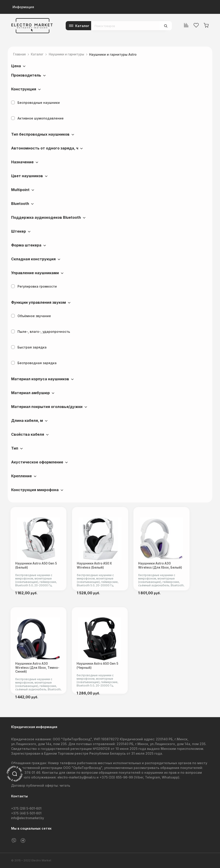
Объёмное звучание (31, 316)
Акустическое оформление (37, 462)
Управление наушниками (35, 273)
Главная (20, 54)
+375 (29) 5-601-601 (27, 808)
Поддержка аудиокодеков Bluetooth (46, 217)
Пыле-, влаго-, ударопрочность (41, 332)
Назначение (22, 162)
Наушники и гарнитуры (71, 54)
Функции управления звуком (39, 302)
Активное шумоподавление (37, 118)
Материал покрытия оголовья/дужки (47, 407)
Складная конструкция (33, 259)
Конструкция (24, 89)
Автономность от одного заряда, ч (45, 148)
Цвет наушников (27, 176)
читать (65, 786)
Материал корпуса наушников (40, 379)
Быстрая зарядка (29, 347)
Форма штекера (26, 245)
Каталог (82, 26)
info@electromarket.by (29, 818)
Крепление (21, 476)
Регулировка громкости (34, 286)
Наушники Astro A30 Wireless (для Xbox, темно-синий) (41, 674)
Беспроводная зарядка (34, 363)
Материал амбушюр (30, 393)
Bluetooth (20, 204)
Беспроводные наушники (35, 103)
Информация (23, 7)
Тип (15, 448)
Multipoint (20, 190)
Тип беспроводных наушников (40, 134)
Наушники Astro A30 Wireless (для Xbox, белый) (179, 569)
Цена (16, 66)
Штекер (19, 231)
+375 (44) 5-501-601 (27, 813)
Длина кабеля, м (27, 420)
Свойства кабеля (28, 434)
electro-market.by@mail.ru (79, 777)
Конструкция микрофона (35, 490)
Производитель (26, 75)
